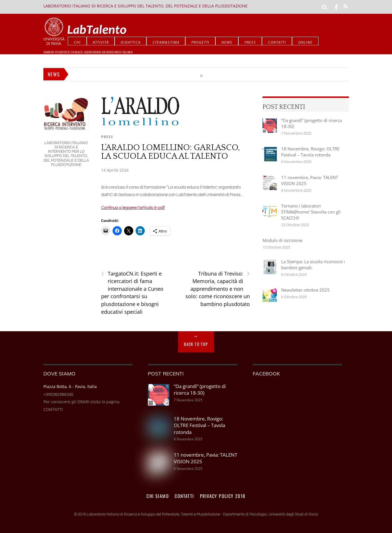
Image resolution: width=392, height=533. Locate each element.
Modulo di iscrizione (282, 240)
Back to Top (196, 344)
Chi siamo (158, 496)
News (227, 42)
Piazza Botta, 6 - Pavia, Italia (70, 386)
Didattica (131, 42)
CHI (77, 42)
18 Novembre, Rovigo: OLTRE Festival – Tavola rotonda (310, 152)
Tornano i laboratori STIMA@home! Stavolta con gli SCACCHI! (311, 212)
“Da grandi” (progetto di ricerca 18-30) (311, 123)
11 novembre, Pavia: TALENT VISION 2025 (310, 180)
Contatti (277, 42)
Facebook (266, 373)
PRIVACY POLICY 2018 (223, 496)
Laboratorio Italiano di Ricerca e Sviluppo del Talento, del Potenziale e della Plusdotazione (145, 6)
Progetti (200, 42)
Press (250, 42)
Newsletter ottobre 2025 (305, 290)
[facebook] (336, 7)
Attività (101, 42)
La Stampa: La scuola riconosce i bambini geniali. (313, 264)
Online (305, 42)
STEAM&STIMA (166, 42)
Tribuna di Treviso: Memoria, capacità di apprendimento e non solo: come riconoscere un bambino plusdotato (218, 289)
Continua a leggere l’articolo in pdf (133, 208)
